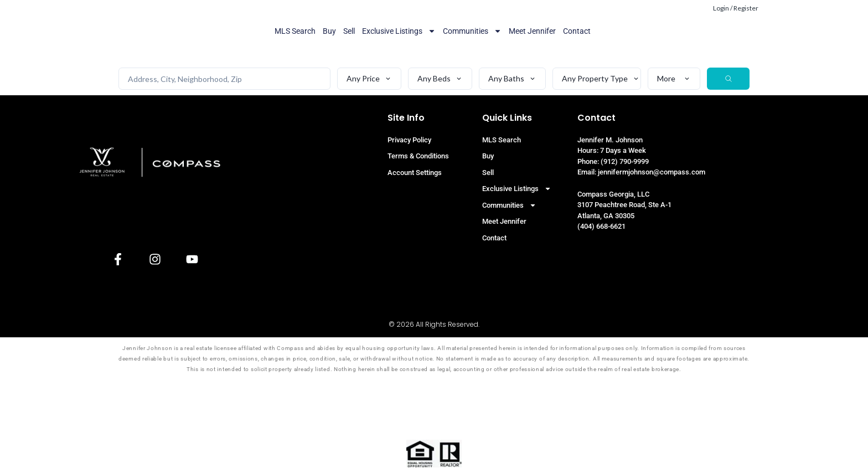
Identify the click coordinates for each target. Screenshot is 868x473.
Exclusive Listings (399, 31)
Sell (349, 31)
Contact (577, 31)
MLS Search (295, 31)
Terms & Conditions (418, 156)
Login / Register (736, 8)
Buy (329, 31)
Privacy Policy (409, 140)
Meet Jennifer (532, 31)
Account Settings (415, 173)
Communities (472, 31)
